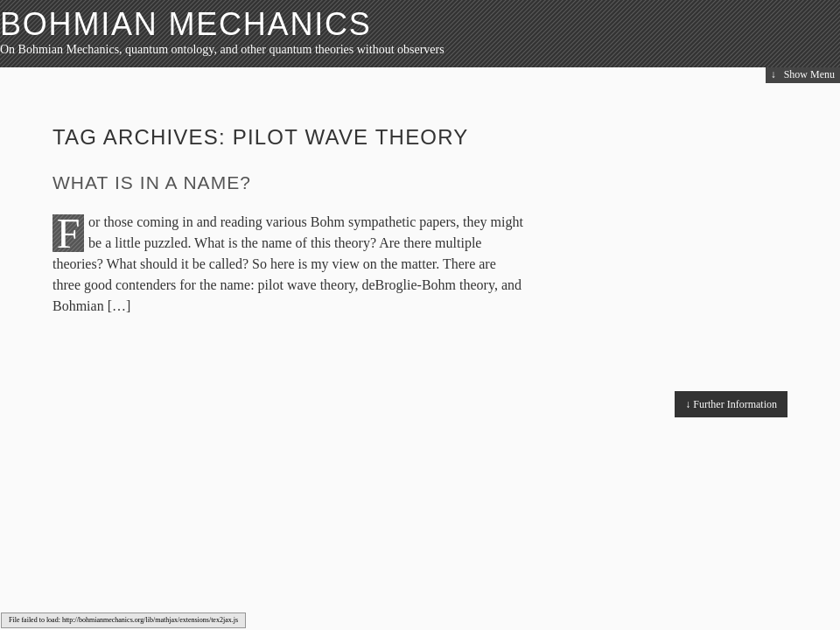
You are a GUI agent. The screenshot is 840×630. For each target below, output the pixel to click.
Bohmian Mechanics (186, 24)
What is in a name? (152, 182)
